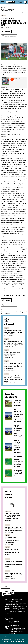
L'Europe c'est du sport (7, 11)
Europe (18, 312)
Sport (3, 312)
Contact (11, 619)
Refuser (6, 641)
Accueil (3, 8)
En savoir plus (21, 639)
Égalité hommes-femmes (9, 313)
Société (4, 15)
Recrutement (13, 620)
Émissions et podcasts (7, 9)
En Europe (8, 511)
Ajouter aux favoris (9, 36)
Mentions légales (14, 623)
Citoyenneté (23, 312)
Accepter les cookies (18, 641)
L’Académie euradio (14, 621)
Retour (6, 587)
